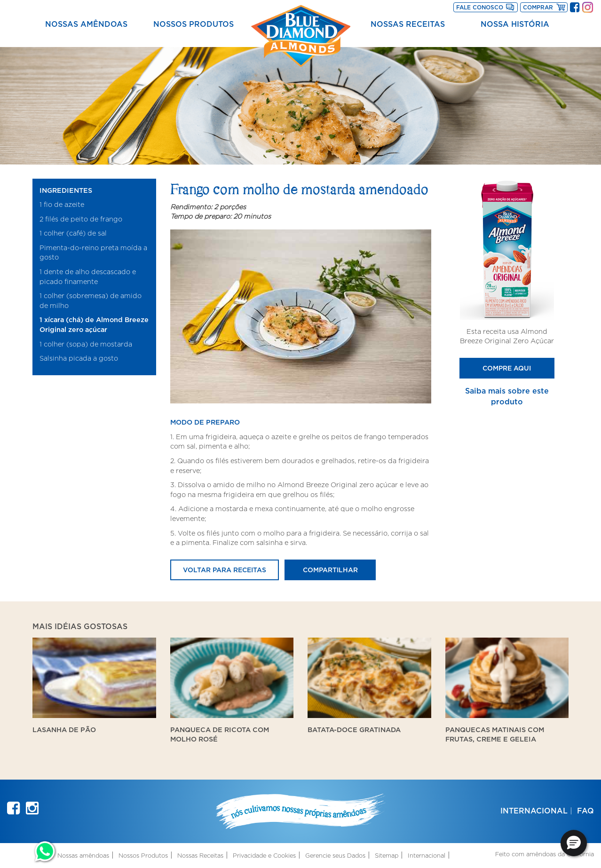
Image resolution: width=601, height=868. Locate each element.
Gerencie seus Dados (335, 856)
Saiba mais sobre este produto (507, 396)
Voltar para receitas (225, 570)
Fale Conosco (480, 7)
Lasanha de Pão (64, 730)
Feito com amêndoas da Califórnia (545, 854)
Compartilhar (330, 570)
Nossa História (515, 24)
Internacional (534, 811)
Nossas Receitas (408, 24)
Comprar (545, 6)
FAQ (585, 811)
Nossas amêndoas (86, 24)
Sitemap (387, 856)
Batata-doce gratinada (354, 730)
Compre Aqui (507, 368)
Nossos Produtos (194, 24)
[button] (574, 843)
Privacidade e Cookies (264, 856)
